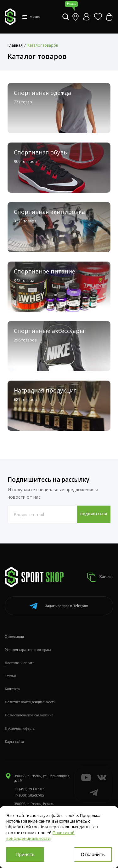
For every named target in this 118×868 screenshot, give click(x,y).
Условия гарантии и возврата (28, 650)
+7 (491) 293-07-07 (29, 789)
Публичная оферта (20, 728)
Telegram (59, 606)
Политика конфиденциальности (30, 702)
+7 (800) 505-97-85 (29, 795)
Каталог (100, 577)
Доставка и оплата (20, 663)
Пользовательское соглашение (29, 715)
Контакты (13, 689)
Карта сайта (14, 741)
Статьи (10, 676)
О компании (14, 637)
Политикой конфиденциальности (40, 835)
